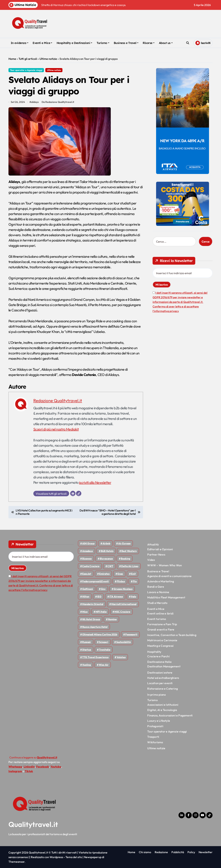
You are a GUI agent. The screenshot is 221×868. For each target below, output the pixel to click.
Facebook (43, 767)
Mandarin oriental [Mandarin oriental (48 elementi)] (93, 604)
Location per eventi (160, 683)
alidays (35, 102)
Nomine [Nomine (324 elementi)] (112, 619)
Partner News (156, 554)
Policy (191, 852)
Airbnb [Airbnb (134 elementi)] (106, 543)
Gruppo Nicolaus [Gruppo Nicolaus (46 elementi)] (123, 589)
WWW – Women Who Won (165, 565)
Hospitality (154, 652)
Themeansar (16, 862)
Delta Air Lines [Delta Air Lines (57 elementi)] (130, 566)
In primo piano (157, 695)
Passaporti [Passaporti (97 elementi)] (131, 634)
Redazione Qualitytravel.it (58, 400)
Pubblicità (178, 852)
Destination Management (164, 666)
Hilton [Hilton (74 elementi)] (86, 596)
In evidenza (20, 43)
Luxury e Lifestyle (159, 721)
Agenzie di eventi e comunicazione (169, 576)
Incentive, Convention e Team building (172, 635)
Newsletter (206, 852)
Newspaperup (93, 857)
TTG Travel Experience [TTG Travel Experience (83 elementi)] (95, 657)
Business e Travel (126, 43)
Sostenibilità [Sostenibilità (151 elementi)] (123, 642)
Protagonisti (155, 726)
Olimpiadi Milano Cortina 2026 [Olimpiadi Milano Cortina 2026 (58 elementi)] (100, 634)
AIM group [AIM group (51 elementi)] (88, 543)
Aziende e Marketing (161, 581)
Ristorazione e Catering (163, 689)
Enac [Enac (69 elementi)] (120, 574)
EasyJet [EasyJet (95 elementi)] (87, 574)
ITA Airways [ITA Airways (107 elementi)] (116, 596)
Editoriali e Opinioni (160, 549)
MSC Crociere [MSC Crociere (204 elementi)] (122, 612)
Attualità (153, 544)
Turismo (103, 43)
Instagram (15, 771)
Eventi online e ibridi (160, 613)
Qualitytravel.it (33, 824)
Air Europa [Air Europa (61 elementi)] (124, 543)
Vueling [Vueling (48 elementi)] (87, 665)
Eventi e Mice (42, 43)
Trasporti (153, 737)
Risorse (149, 43)
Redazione (161, 852)
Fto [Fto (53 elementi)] (135, 581)
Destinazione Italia (159, 662)
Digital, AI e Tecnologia (162, 710)
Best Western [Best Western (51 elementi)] (129, 551)
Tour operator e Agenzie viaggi (26, 70)
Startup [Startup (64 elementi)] (87, 650)
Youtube (56, 767)
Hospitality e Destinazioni (75, 43)
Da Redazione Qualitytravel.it (58, 102)
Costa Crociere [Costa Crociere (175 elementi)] (91, 566)
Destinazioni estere (160, 673)
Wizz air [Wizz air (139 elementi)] (104, 665)
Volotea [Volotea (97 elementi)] (121, 657)
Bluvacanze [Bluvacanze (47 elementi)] (106, 559)
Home (12, 59)
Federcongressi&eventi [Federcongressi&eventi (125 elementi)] (96, 581)
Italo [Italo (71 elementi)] (134, 596)
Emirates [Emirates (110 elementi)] (104, 574)
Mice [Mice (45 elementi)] (85, 612)
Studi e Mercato (157, 603)
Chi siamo (145, 852)
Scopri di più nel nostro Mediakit (56, 429)
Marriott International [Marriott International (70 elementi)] (124, 604)
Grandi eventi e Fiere (161, 629)
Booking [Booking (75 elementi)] (125, 559)
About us (166, 43)
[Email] (73, 493)
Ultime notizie (48, 59)
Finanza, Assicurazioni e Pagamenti (170, 715)
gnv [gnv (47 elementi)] (103, 589)
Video (151, 560)
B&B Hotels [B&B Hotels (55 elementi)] (107, 551)
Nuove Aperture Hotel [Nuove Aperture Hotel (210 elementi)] (95, 627)
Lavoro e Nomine (158, 592)
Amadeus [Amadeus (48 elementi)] (87, 551)
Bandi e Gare (156, 587)
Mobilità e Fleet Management (166, 597)
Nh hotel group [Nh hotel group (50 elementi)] (91, 619)
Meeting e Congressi (160, 646)
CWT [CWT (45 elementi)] (110, 566)
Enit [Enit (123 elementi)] (133, 574)
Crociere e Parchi (158, 656)
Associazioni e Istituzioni (163, 705)
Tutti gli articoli (28, 59)
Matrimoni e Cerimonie (162, 640)
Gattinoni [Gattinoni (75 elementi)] (88, 589)
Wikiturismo (155, 742)
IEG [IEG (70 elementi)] (99, 596)
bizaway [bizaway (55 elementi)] (87, 559)
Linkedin (29, 767)
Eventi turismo (157, 619)
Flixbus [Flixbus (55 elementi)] (121, 581)
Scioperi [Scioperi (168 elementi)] (104, 642)
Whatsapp (15, 767)
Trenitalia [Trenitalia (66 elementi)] (105, 650)
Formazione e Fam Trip (162, 624)
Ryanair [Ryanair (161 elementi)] (87, 642)
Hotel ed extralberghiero (163, 678)
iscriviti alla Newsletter (95, 482)
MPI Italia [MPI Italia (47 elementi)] (101, 612)
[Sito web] (79, 493)
